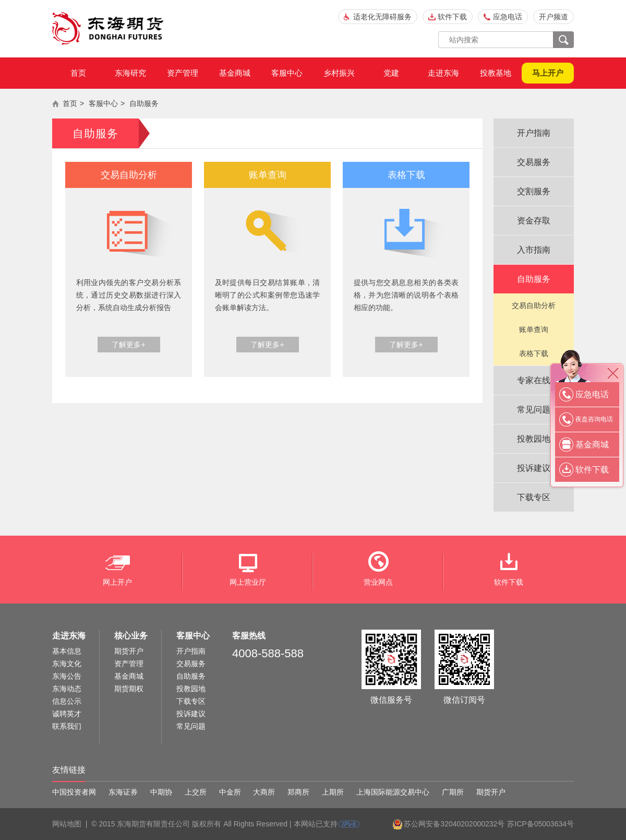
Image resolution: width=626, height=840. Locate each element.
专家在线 (534, 380)
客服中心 (287, 73)
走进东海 (443, 73)
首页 (78, 73)
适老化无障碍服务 (382, 17)
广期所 (453, 792)
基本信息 (67, 651)
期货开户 (129, 651)
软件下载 (452, 17)
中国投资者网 (74, 792)
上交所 (196, 792)
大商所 (264, 792)
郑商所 (298, 792)
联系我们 (67, 726)
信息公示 (67, 701)
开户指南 (534, 133)
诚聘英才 (67, 714)
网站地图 (67, 824)
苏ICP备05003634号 (540, 824)
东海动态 (67, 689)
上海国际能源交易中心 (393, 792)
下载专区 (534, 497)
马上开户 (548, 73)
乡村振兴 (339, 73)
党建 (391, 73)
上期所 (333, 792)
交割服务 (534, 191)
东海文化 (67, 664)
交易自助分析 (534, 305)
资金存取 (534, 221)
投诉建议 (534, 468)
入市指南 (534, 250)
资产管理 (183, 73)
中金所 (230, 792)
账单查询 (534, 329)
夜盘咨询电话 (594, 419)
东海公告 (67, 676)
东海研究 (130, 73)
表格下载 (534, 353)
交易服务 (534, 162)
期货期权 (129, 689)
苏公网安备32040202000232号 (454, 824)
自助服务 (144, 103)
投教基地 (496, 73)
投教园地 (534, 439)
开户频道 (553, 17)
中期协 (161, 792)
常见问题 (534, 410)
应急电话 (508, 17)
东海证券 (123, 792)
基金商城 (235, 73)
